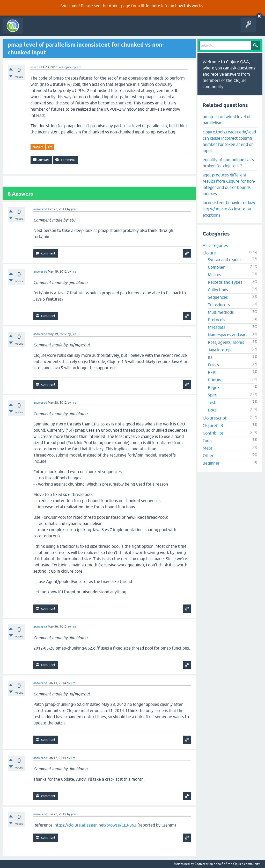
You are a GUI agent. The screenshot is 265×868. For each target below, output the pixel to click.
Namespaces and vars (228, 335)
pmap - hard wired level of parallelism (227, 120)
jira (50, 147)
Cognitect (202, 864)
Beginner (211, 463)
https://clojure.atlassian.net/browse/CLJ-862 (95, 825)
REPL (213, 372)
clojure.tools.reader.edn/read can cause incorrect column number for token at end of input (229, 141)
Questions (55, 30)
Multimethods (221, 312)
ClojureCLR (213, 425)
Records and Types (225, 282)
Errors (213, 365)
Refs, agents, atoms (226, 342)
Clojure (67, 67)
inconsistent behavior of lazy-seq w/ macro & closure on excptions (230, 209)
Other (208, 456)
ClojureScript (215, 418)
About (114, 6)
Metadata (217, 327)
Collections (218, 290)
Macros (214, 275)
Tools (207, 440)
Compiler (216, 267)
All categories (215, 245)
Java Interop (219, 350)
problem (38, 147)
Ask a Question (119, 30)
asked (35, 67)
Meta (207, 448)
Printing (215, 380)
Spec (212, 395)
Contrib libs (213, 433)
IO (210, 357)
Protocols (216, 320)
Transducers (219, 305)
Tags (97, 30)
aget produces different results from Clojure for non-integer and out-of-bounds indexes (229, 184)
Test (212, 402)
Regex (214, 387)
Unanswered (77, 30)
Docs (212, 410)
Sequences (218, 297)
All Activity (35, 30)
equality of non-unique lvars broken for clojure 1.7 (228, 163)
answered (40, 209)
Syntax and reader (224, 260)
